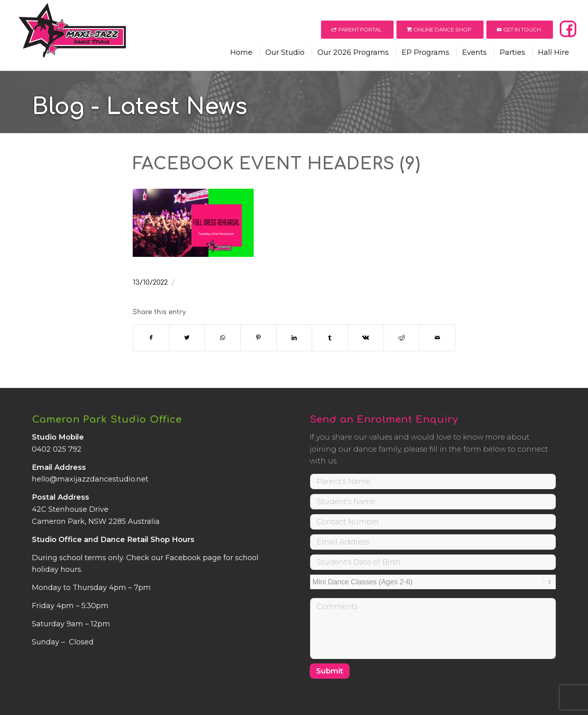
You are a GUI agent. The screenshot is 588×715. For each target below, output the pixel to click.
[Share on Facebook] (151, 338)
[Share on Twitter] (187, 338)
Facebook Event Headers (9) (277, 164)
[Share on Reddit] (402, 338)
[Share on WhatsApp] (223, 338)
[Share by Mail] (437, 338)
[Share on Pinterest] (259, 338)
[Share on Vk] (366, 338)
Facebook (183, 558)
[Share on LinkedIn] (294, 338)
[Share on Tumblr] (330, 338)
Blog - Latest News (140, 107)
